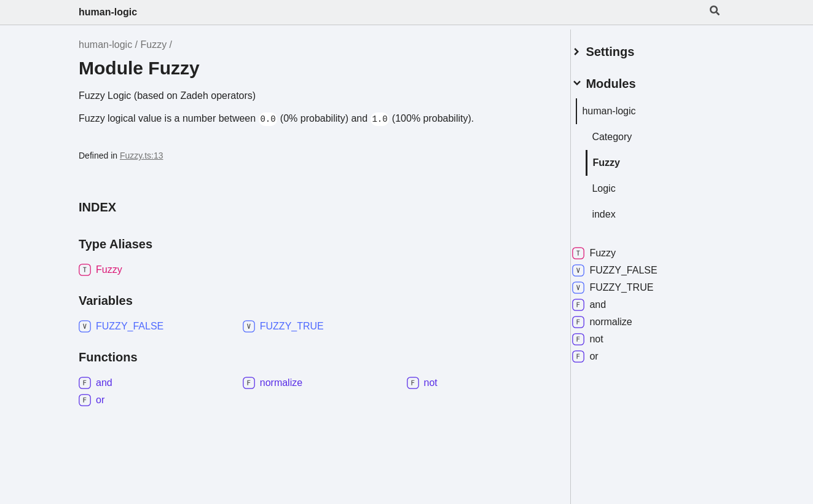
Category (626, 132)
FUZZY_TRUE (627, 283)
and (604, 300)
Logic (618, 183)
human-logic (108, 12)
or (600, 352)
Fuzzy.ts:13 (142, 156)
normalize (617, 317)
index (618, 209)
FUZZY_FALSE (629, 266)
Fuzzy (154, 45)
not (602, 334)
